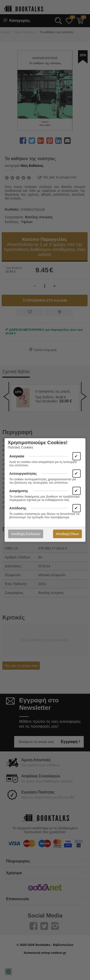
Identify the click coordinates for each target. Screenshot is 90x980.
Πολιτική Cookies (20, 447)
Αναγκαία (17, 456)
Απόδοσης (18, 508)
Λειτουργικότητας (23, 474)
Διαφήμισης (19, 491)
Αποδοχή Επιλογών (26, 534)
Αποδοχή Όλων (67, 534)
